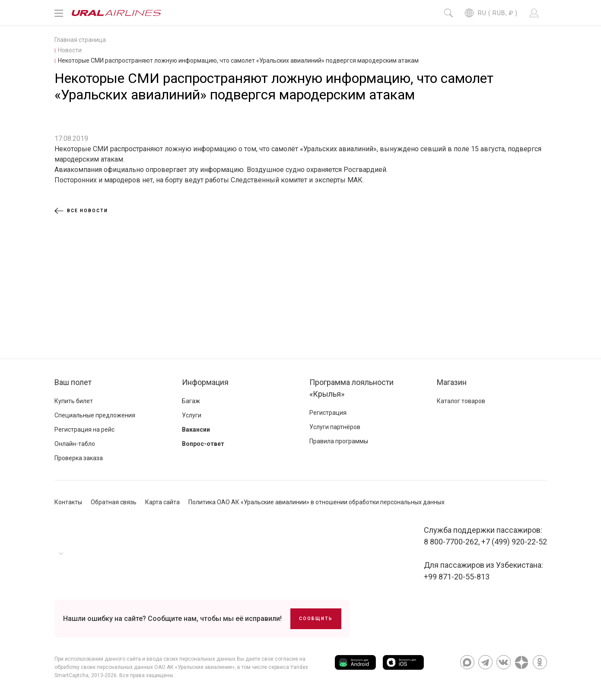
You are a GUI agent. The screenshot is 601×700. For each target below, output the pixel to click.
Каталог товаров (461, 401)
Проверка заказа (79, 458)
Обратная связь (114, 502)
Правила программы (339, 441)
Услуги (192, 415)
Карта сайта (162, 502)
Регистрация (328, 413)
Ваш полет (73, 382)
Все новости (81, 211)
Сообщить (316, 619)
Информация (205, 382)
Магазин (452, 382)
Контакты (68, 502)
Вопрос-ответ (203, 444)
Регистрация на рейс (84, 430)
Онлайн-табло (75, 444)
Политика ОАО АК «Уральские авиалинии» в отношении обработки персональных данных (316, 502)
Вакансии (196, 430)
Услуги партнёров (335, 427)
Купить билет (74, 401)
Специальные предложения (95, 415)
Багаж (191, 401)
